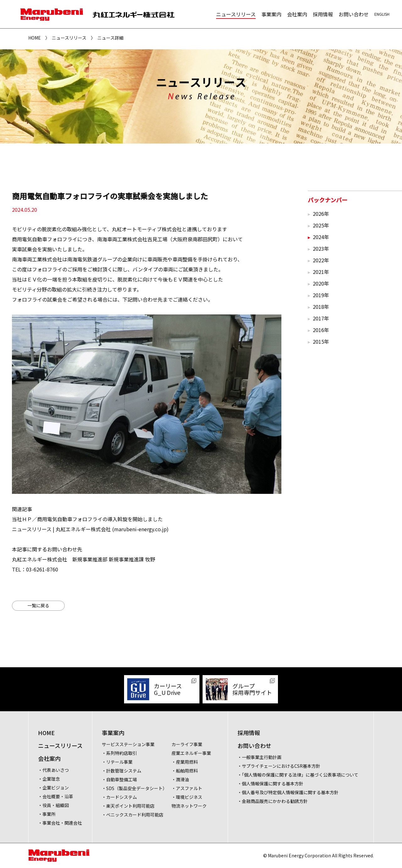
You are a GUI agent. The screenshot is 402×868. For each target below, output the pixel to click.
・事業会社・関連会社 (60, 823)
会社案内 (297, 14)
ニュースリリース (236, 14)
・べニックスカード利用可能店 (133, 815)
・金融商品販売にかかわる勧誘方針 (273, 801)
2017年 (321, 318)
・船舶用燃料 (185, 771)
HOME (35, 38)
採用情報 (323, 14)
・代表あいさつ (53, 770)
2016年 (321, 330)
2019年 (321, 295)
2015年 (321, 341)
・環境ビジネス (187, 797)
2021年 (321, 272)
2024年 (321, 237)
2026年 (321, 214)
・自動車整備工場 (119, 779)
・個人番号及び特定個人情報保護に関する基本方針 (288, 792)
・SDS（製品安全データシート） (134, 788)
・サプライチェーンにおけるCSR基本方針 (279, 766)
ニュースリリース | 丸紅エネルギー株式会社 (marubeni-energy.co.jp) (90, 529)
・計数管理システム (122, 771)
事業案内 (271, 14)
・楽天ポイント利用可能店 (128, 806)
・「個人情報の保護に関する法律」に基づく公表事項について (298, 775)
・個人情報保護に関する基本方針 (270, 783)
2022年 (321, 260)
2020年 (321, 283)
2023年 (321, 248)
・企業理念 (49, 779)
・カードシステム (119, 797)
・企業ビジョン (53, 788)
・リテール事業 (117, 762)
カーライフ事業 (187, 744)
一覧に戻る (38, 605)
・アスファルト (187, 788)
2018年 (321, 307)
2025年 (321, 225)
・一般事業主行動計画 (259, 757)
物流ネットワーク (189, 806)
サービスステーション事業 (128, 744)
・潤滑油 (180, 779)
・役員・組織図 (53, 805)
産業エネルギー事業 (191, 753)
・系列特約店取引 (119, 753)
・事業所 (47, 814)
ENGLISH (382, 14)
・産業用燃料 (185, 762)
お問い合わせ (354, 14)
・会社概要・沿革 (56, 796)
